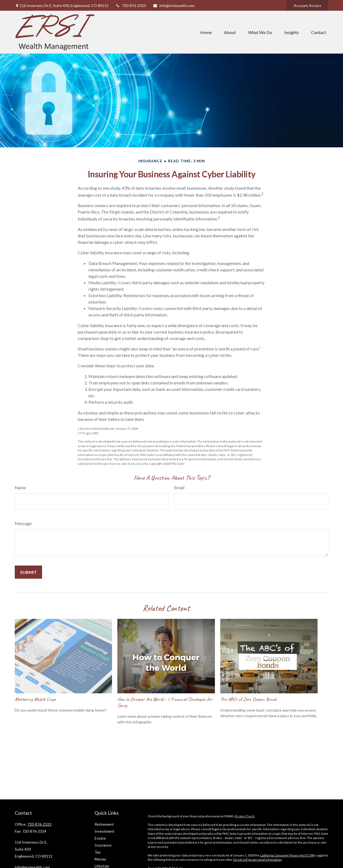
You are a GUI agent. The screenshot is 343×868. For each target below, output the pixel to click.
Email (179, 487)
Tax (98, 852)
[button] (206, 32)
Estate (100, 838)
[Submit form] (28, 572)
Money (100, 859)
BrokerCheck (245, 816)
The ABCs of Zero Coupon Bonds (248, 699)
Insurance (103, 845)
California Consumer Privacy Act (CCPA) (287, 855)
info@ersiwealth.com (174, 5)
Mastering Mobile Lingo (35, 699)
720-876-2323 (131, 5)
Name (20, 487)
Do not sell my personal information (257, 860)
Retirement (104, 824)
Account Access (307, 5)
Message (23, 523)
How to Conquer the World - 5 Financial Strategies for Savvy (165, 702)
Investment (105, 831)
